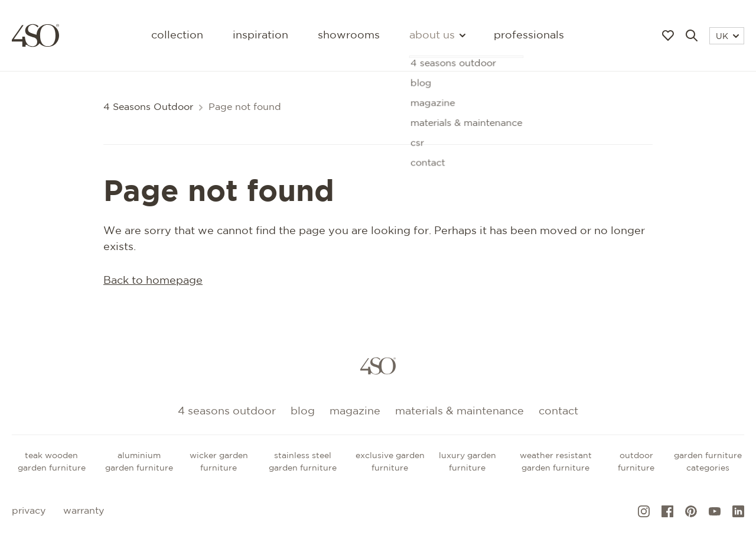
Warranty (84, 511)
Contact (558, 411)
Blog (303, 411)
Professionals (529, 35)
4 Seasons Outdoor (148, 107)
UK (727, 37)
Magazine (355, 411)
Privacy (29, 511)
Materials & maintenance (460, 411)
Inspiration (260, 35)
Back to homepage (153, 281)
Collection (177, 35)
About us (437, 35)
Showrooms (349, 35)
